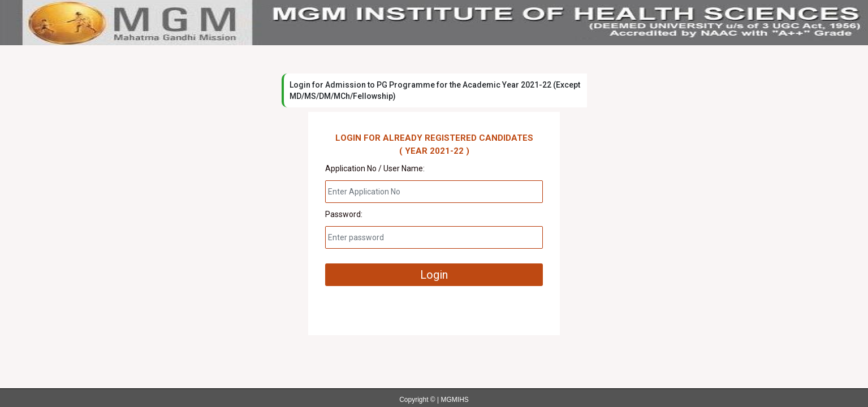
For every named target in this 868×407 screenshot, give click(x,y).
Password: (344, 214)
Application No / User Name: (375, 168)
